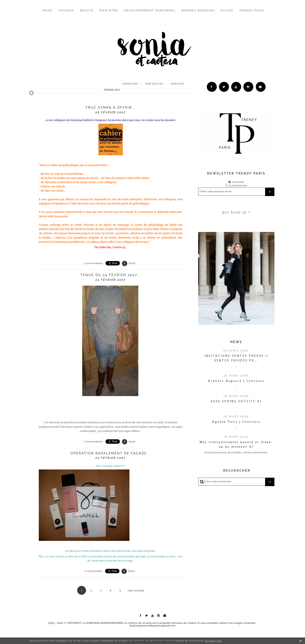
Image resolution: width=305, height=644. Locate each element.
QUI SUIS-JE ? (236, 212)
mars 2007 (178, 84)
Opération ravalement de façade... (111, 453)
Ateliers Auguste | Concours (236, 381)
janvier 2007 (130, 84)
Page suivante (136, 591)
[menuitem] (48, 14)
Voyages (66, 11)
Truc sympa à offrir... (111, 108)
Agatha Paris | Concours (236, 422)
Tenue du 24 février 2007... (111, 275)
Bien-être (109, 11)
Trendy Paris (252, 11)
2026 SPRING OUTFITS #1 (236, 401)
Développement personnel (150, 11)
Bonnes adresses (198, 11)
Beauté (87, 11)
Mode (48, 11)
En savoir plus (213, 641)
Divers (227, 11)
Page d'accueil (154, 84)
